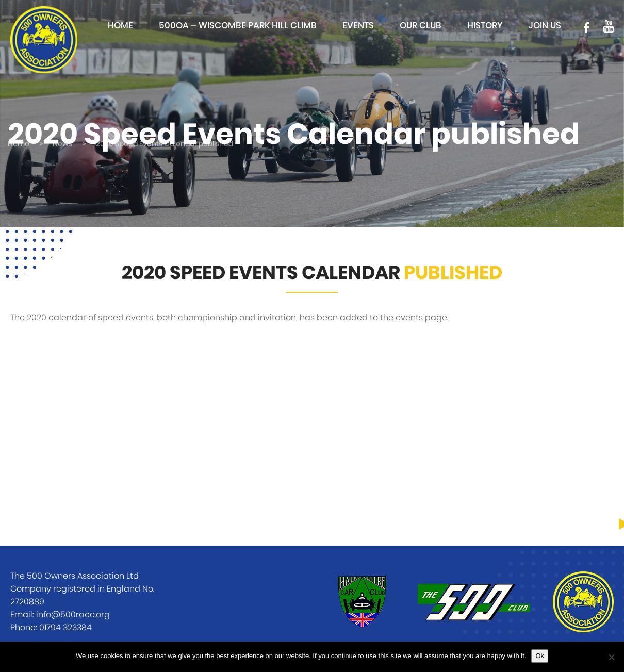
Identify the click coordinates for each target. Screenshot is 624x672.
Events (358, 26)
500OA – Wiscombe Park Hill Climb (238, 26)
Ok (540, 656)
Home (120, 26)
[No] (611, 657)
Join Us (545, 26)
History (485, 26)
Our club (421, 26)
